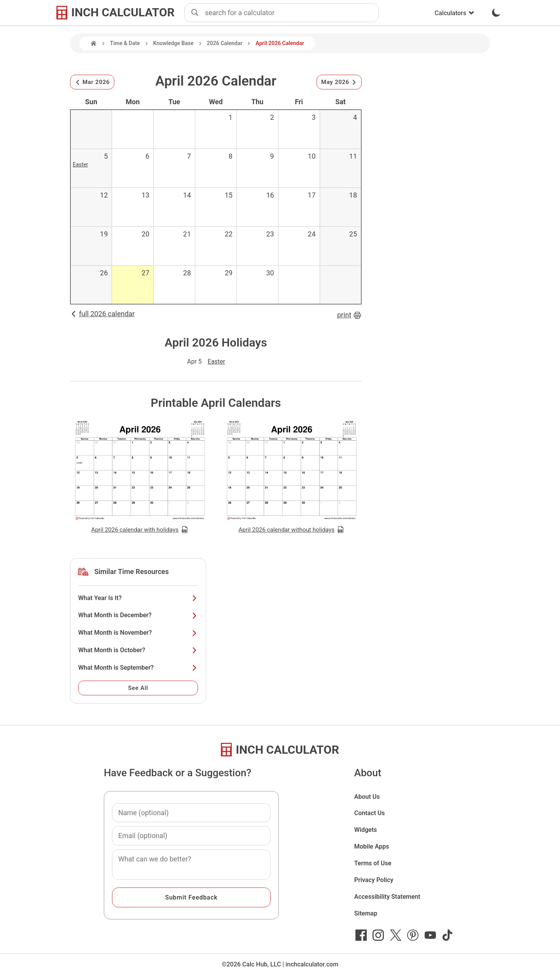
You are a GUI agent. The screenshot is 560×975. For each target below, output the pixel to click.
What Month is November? (138, 633)
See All (138, 688)
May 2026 (339, 82)
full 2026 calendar (102, 314)
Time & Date (125, 43)
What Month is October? (138, 650)
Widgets (366, 830)
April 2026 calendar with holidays (140, 530)
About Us (367, 797)
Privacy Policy (374, 880)
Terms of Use (373, 863)
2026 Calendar (225, 43)
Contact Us (370, 813)
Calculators (455, 13)
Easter (80, 165)
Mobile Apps (372, 846)
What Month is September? (138, 668)
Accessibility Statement (387, 897)
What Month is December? (138, 615)
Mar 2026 (92, 82)
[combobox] (292, 13)
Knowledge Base (173, 43)
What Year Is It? (138, 598)
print (349, 315)
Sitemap (366, 913)
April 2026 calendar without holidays (291, 530)
